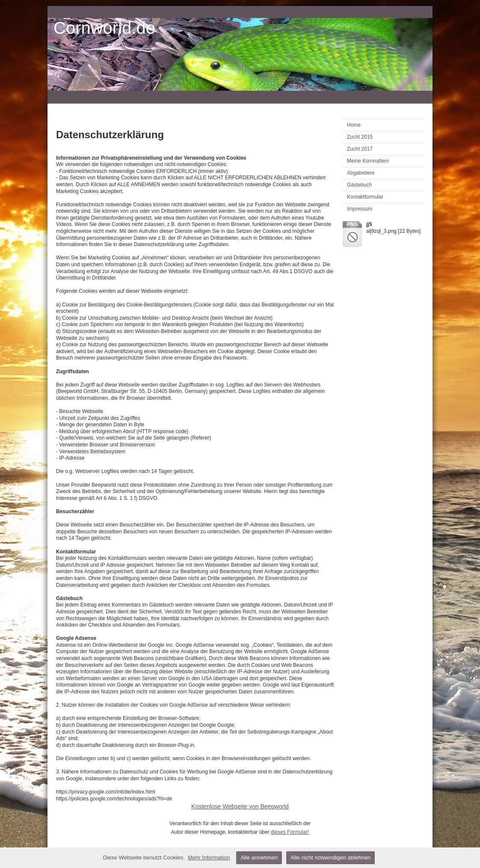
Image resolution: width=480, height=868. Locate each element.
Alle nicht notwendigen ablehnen (330, 858)
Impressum (360, 209)
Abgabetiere (361, 173)
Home (354, 125)
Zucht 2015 (360, 137)
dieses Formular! (290, 832)
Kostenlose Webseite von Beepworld (240, 806)
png (352, 224)
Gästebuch (359, 185)
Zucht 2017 (360, 149)
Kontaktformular (365, 197)
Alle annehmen (259, 858)
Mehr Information (209, 858)
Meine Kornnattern (368, 161)
